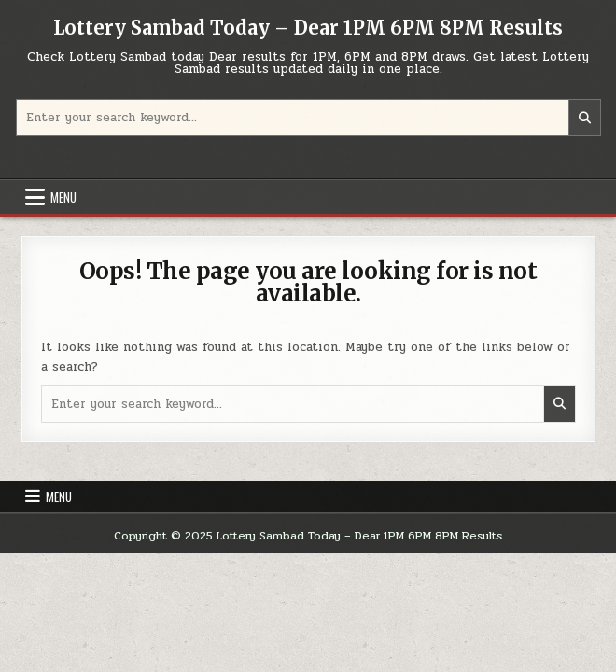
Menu (63, 197)
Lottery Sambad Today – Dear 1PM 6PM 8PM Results (308, 28)
